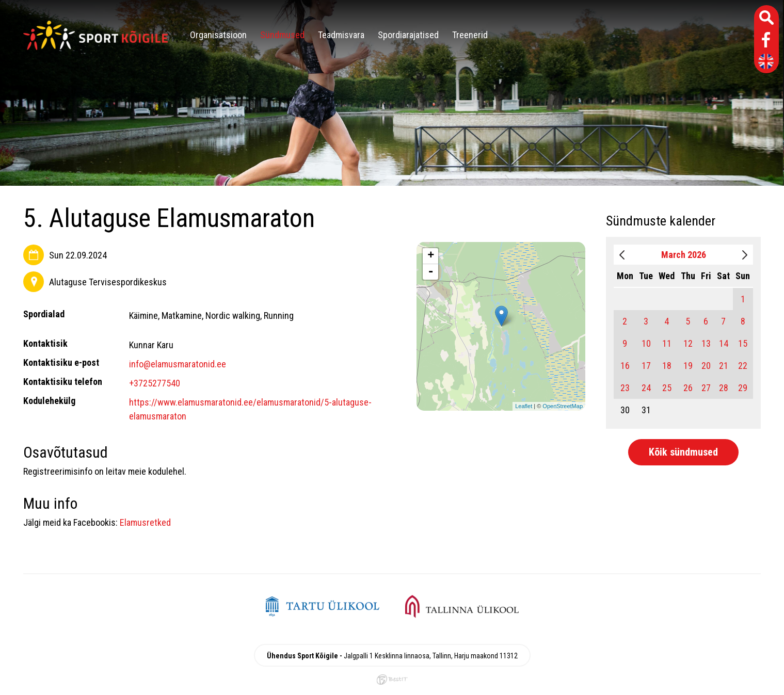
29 (743, 388)
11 (667, 343)
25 (667, 388)
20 (706, 366)
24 (646, 388)
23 (625, 388)
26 (688, 388)
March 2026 (684, 255)
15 (743, 343)
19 (688, 366)
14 (724, 343)
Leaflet (524, 406)
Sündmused (282, 35)
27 (706, 388)
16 (625, 366)
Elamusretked (145, 522)
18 (667, 366)
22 (743, 366)
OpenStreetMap (563, 406)
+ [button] (431, 256)
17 (646, 366)
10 (646, 343)
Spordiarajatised (408, 35)
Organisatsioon (218, 35)
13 (706, 343)
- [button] (431, 272)
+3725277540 (155, 383)
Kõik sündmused (683, 452)
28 (724, 388)
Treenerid (470, 35)
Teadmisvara (341, 35)
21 (724, 366)
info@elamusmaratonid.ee (178, 364)
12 (688, 343)
